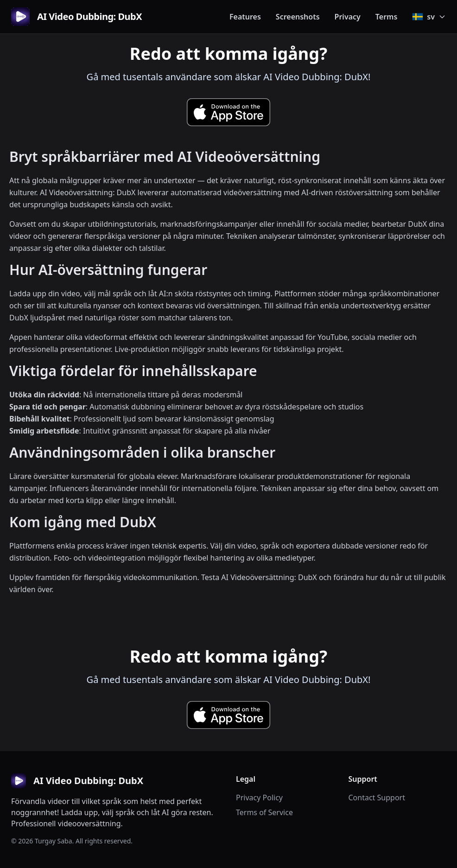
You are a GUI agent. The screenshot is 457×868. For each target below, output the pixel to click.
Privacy (348, 17)
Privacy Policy (259, 798)
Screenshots (298, 17)
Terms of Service (264, 812)
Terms (387, 17)
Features (245, 17)
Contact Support (377, 798)
